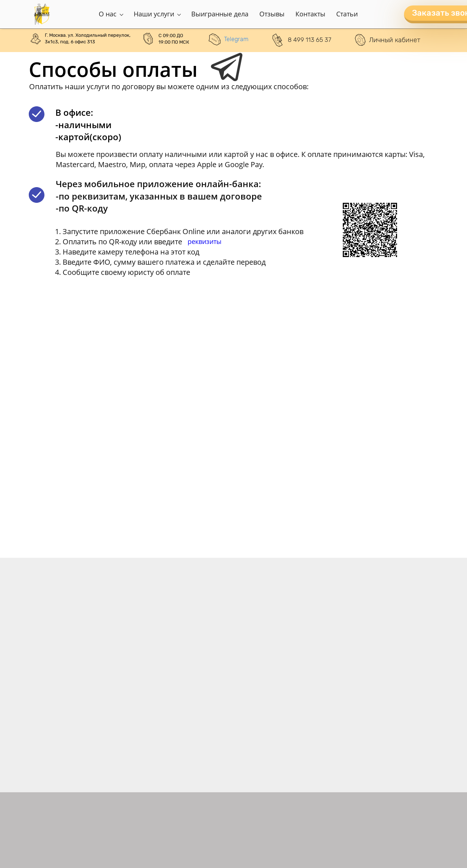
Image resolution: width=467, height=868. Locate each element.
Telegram (236, 39)
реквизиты (205, 241)
